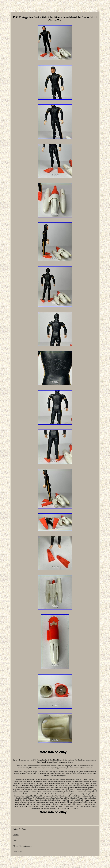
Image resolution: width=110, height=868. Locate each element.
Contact (15, 840)
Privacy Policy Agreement (22, 846)
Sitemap (16, 835)
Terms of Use (17, 852)
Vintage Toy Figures (20, 829)
